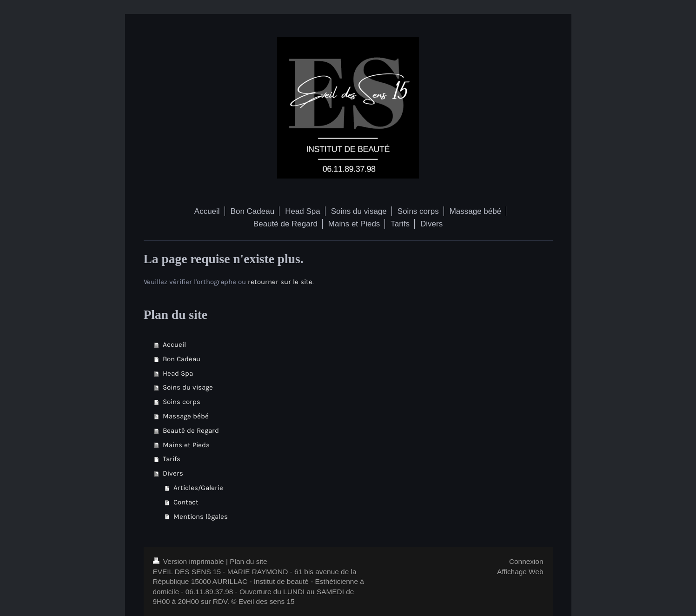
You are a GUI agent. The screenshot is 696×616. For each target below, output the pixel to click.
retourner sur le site (280, 282)
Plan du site (248, 561)
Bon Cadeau (182, 359)
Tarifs (172, 459)
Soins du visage (188, 387)
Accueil (174, 344)
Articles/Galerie (198, 488)
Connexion (526, 561)
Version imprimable (189, 561)
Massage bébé (186, 416)
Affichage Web (520, 572)
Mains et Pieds (186, 445)
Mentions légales (201, 517)
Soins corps (182, 402)
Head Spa (178, 373)
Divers (173, 473)
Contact (186, 502)
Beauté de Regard (191, 431)
